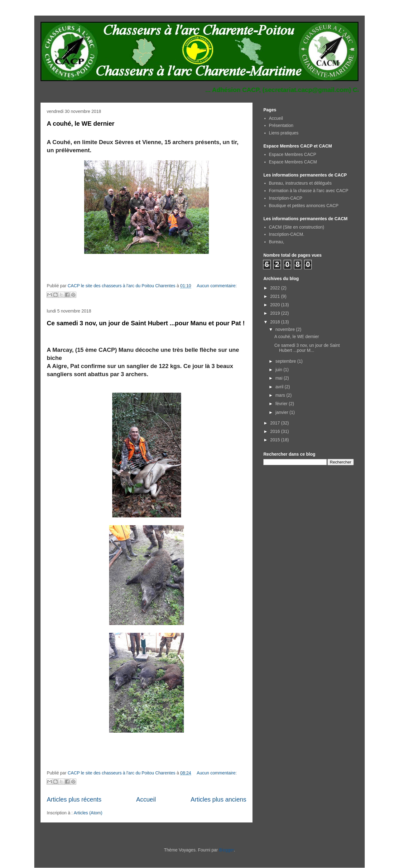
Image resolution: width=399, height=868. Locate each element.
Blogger (226, 850)
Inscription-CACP (286, 198)
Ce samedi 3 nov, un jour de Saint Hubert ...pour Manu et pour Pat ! (146, 323)
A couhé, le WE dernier (81, 124)
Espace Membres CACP (293, 154)
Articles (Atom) (88, 813)
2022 (276, 288)
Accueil (146, 799)
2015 (276, 440)
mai (279, 378)
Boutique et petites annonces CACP (304, 206)
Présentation (281, 125)
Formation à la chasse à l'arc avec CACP (309, 191)
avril (280, 387)
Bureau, (277, 242)
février (282, 404)
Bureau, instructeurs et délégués (300, 183)
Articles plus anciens (218, 799)
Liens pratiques (284, 133)
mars (281, 395)
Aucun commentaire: (217, 286)
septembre (286, 361)
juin (279, 370)
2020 (276, 305)
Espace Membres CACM (293, 162)
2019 (276, 313)
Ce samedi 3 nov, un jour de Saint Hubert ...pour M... (307, 348)
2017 (276, 423)
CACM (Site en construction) (297, 227)
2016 (276, 431)
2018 (276, 322)
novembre (286, 329)
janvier (282, 412)
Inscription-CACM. (287, 234)
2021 (276, 296)
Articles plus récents (74, 799)
